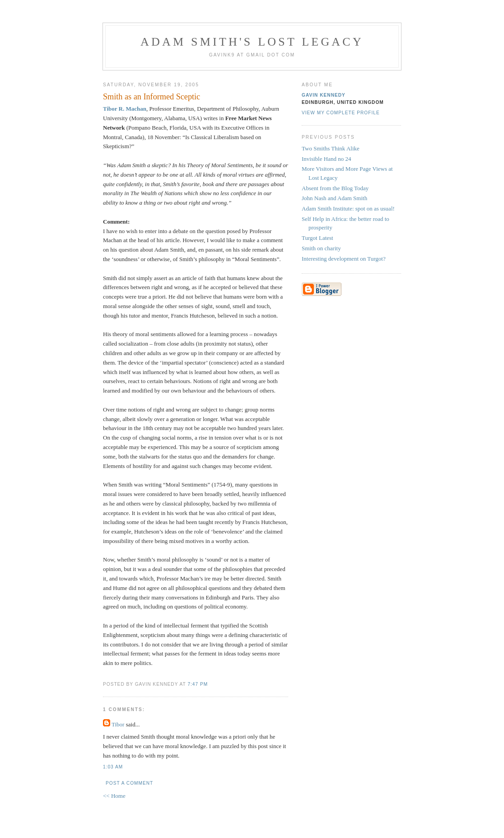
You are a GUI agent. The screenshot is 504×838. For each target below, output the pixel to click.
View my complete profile (341, 113)
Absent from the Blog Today (335, 188)
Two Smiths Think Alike (331, 148)
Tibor (118, 724)
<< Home (114, 796)
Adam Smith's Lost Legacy (252, 42)
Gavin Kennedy (324, 95)
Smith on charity (321, 248)
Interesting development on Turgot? (344, 259)
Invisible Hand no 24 (326, 159)
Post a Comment (129, 783)
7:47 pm (198, 684)
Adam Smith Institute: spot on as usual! (348, 208)
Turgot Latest (317, 238)
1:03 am (113, 767)
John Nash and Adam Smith (334, 198)
